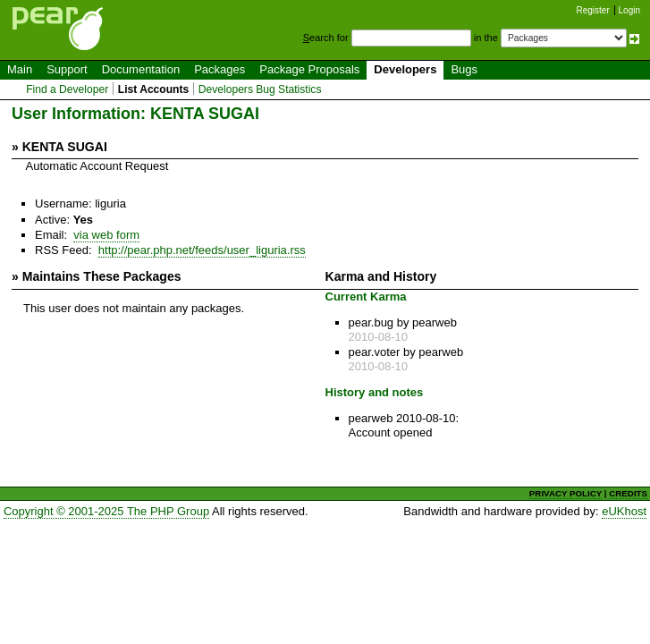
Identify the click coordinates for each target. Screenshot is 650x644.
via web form (106, 235)
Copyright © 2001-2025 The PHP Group (106, 511)
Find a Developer (67, 89)
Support (67, 69)
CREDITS (628, 493)
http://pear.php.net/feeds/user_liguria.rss (202, 250)
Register (593, 10)
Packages (219, 69)
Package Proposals (309, 69)
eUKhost (624, 511)
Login (629, 10)
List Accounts (153, 89)
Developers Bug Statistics (260, 89)
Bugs (464, 69)
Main (20, 69)
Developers (405, 69)
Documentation (141, 69)
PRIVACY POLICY (566, 493)
